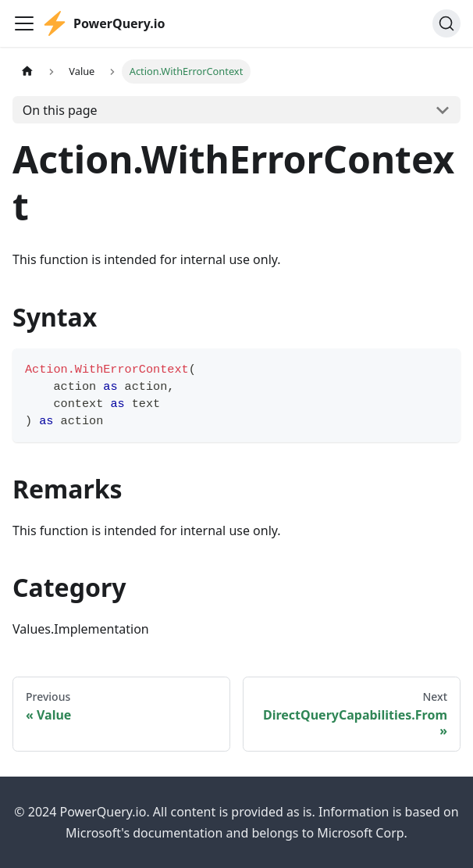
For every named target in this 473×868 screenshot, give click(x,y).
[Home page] (27, 71)
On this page (60, 110)
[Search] (446, 23)
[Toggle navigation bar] (24, 23)
